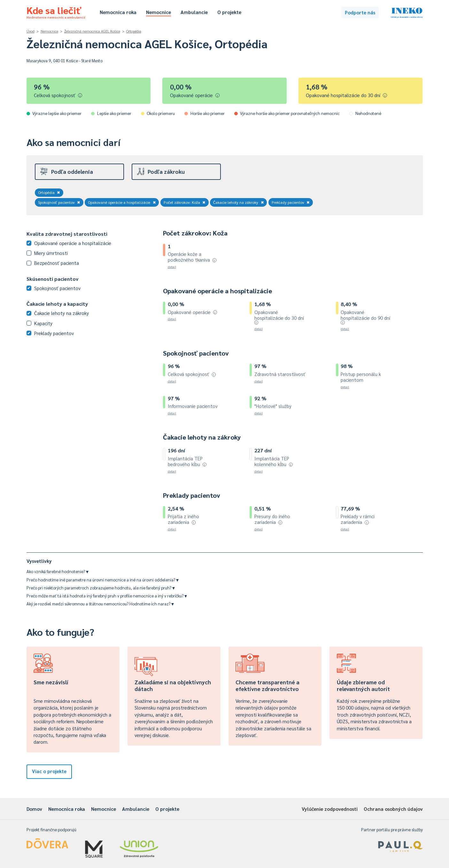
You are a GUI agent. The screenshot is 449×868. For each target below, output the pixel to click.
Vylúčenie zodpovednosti (330, 809)
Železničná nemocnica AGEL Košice (92, 31)
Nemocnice (159, 12)
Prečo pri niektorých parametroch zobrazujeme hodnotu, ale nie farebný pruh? (101, 588)
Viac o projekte (49, 771)
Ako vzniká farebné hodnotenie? (58, 571)
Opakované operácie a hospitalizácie (122, 202)
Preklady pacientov (291, 202)
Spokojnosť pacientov (59, 202)
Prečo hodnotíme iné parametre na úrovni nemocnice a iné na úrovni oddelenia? (103, 580)
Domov (34, 809)
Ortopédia (134, 31)
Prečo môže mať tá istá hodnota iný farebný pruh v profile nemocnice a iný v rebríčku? (107, 596)
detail (172, 267)
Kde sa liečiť (56, 12)
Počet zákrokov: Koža (185, 202)
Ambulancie (194, 12)
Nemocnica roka (118, 12)
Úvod (31, 31)
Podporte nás (360, 12)
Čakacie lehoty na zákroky (239, 202)
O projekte (229, 12)
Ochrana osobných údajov (393, 809)
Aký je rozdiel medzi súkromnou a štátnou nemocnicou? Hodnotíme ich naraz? (100, 604)
